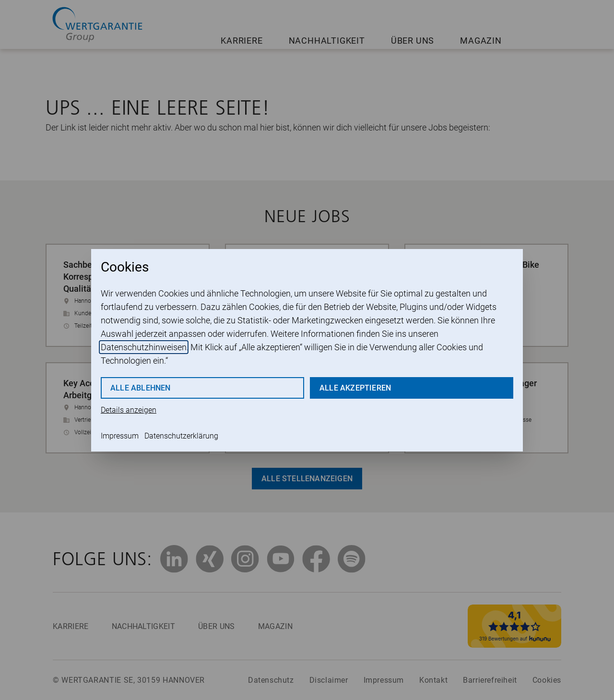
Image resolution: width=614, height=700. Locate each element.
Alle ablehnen (141, 388)
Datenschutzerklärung (181, 436)
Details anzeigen (129, 410)
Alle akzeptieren (355, 388)
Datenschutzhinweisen (144, 347)
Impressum (120, 436)
